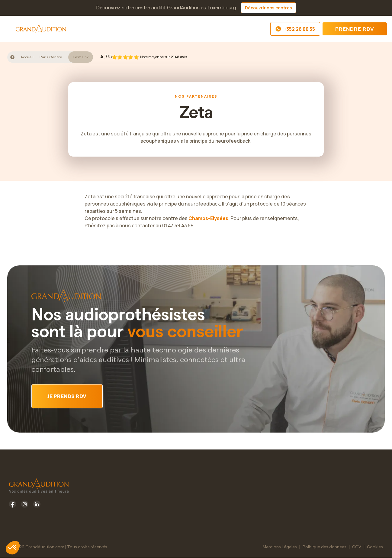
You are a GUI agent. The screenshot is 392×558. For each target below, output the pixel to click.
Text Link (81, 57)
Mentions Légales (280, 547)
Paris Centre (51, 57)
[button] (10, 29)
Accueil (27, 57)
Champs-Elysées (208, 218)
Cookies (375, 547)
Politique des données (325, 547)
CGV (357, 547)
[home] (41, 29)
